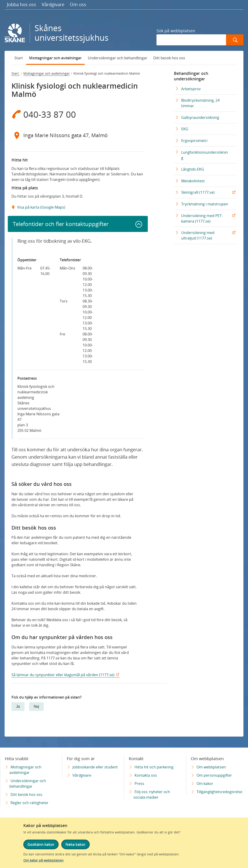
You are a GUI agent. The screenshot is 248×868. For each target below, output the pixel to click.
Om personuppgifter (214, 775)
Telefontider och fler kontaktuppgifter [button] (61, 224)
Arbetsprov (191, 89)
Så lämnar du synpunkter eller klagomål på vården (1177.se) (63, 675)
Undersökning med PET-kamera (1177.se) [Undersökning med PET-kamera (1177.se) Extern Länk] (202, 218)
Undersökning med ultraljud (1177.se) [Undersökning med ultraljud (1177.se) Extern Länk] (198, 235)
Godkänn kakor (41, 844)
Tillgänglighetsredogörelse (219, 792)
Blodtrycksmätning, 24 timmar (200, 103)
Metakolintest (193, 181)
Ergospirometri (194, 141)
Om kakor (205, 784)
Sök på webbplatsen (176, 31)
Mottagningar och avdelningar (55, 58)
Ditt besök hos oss (169, 58)
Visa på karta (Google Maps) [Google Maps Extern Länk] (41, 207)
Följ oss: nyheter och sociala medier (152, 795)
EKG (185, 129)
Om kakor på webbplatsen (43, 860)
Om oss (78, 4)
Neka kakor (75, 844)
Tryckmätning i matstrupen (205, 204)
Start (19, 58)
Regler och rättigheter (30, 803)
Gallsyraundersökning (200, 117)
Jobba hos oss (22, 4)
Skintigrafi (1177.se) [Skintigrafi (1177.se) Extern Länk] (198, 192)
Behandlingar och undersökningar (191, 76)
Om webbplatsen (211, 767)
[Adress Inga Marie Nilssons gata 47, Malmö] (78, 135)
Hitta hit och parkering (154, 767)
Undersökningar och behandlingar (118, 58)
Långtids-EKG (193, 169)
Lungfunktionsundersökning (205, 155)
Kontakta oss (146, 775)
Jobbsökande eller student (95, 767)
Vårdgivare (53, 4)
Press (139, 784)
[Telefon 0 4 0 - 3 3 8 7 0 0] (78, 114)
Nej (36, 706)
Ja (18, 706)
